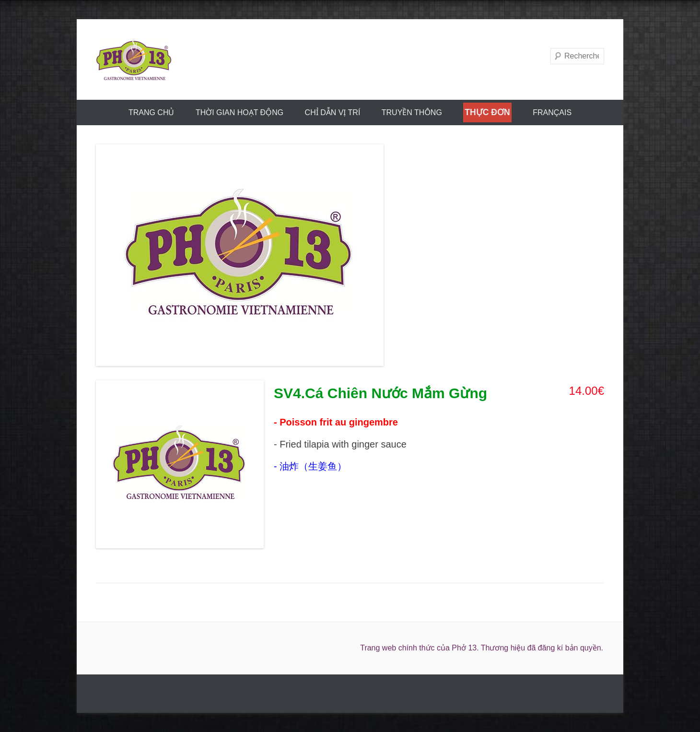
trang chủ (152, 112)
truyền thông (412, 112)
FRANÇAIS (552, 112)
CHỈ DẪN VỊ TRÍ (333, 112)
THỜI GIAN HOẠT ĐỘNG (239, 112)
